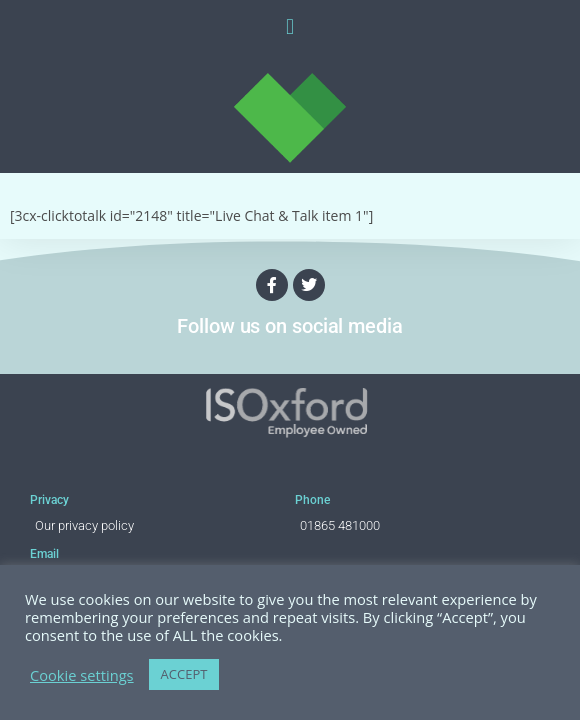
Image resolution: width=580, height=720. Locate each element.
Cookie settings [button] (82, 675)
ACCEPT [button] (184, 674)
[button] (289, 26)
